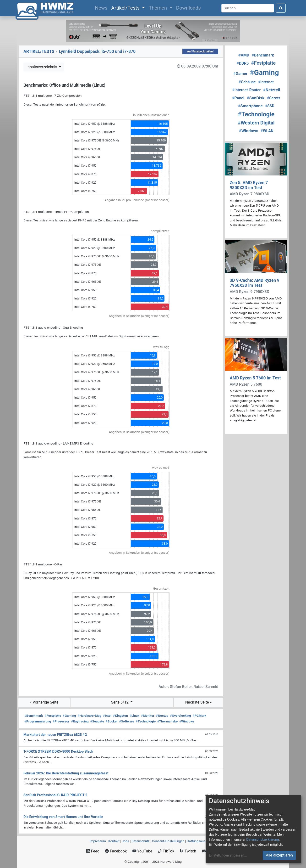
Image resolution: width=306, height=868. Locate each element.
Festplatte (53, 716)
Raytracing (80, 721)
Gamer (240, 74)
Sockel (112, 721)
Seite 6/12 (120, 702)
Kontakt (114, 841)
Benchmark (34, 716)
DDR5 (243, 63)
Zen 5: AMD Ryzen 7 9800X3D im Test (249, 185)
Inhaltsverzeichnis (42, 67)
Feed (93, 851)
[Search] (248, 8)
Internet (266, 82)
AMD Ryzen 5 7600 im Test (255, 378)
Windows (187, 721)
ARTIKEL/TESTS (39, 51)
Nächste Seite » (198, 702)
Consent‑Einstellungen (168, 841)
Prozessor (61, 721)
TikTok (166, 851)
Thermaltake (167, 721)
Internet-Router (246, 90)
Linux (134, 716)
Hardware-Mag (90, 716)
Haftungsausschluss (202, 841)
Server (273, 98)
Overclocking (180, 716)
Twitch (188, 851)
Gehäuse (247, 82)
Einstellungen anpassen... (228, 855)
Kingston (120, 716)
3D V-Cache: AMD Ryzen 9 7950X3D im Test (255, 283)
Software (127, 721)
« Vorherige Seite (44, 702)
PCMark (199, 716)
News (102, 7)
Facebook (116, 851)
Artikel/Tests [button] (126, 8)
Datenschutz (141, 841)
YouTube (142, 851)
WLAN (267, 131)
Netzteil (271, 90)
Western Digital (256, 123)
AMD (244, 55)
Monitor (148, 716)
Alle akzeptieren (279, 855)
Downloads (189, 8)
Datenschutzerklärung (262, 840)
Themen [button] (158, 8)
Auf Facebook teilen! (200, 51)
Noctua (162, 716)
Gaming (69, 716)
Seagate (97, 721)
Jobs (126, 841)
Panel (238, 98)
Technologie (146, 721)
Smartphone (250, 106)
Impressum (98, 841)
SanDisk (256, 98)
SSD (270, 106)
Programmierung (38, 721)
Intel (107, 716)
